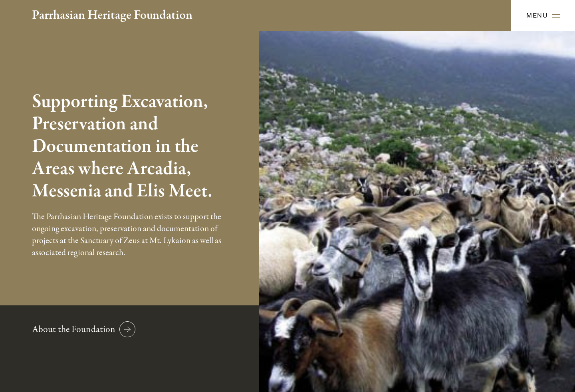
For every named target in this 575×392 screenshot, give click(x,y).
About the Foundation (84, 329)
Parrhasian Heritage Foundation (112, 16)
